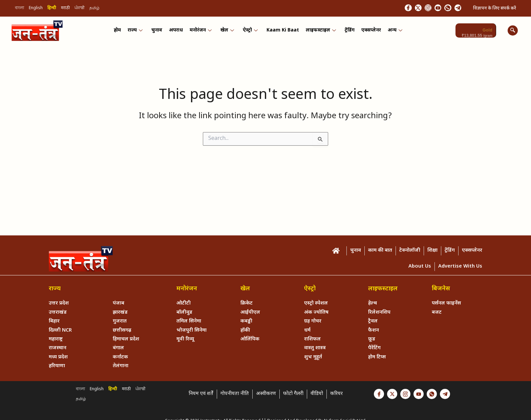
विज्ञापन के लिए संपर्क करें (495, 9)
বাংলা (19, 9)
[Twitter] (403, 8)
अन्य (391, 32)
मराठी (65, 9)
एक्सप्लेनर (368, 32)
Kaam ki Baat (282, 32)
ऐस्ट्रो (250, 32)
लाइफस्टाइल (319, 32)
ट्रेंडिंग (347, 32)
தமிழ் (94, 9)
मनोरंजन (202, 32)
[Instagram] (417, 8)
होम (121, 32)
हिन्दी (52, 9)
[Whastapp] (443, 8)
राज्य (138, 32)
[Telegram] (456, 8)
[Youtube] (430, 8)
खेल (228, 32)
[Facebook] (390, 8)
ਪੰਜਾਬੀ (80, 9)
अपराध (178, 32)
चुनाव (159, 32)
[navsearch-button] (513, 31)
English (36, 9)
